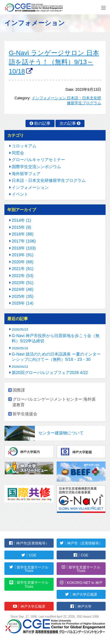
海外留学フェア (26, 174)
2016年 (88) (23, 234)
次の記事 (68, 123)
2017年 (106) (24, 241)
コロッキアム (24, 146)
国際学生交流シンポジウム (36, 167)
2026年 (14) (23, 303)
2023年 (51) (23, 283)
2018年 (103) (24, 248)
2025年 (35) (23, 296)
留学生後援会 (25, 414)
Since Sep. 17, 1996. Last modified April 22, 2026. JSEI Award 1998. (55, 617)
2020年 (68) (23, 262)
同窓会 (18, 153)
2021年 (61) (23, 269)
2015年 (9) (21, 227)
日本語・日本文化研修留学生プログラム (49, 180)
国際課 (19, 390)
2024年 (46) (23, 289)
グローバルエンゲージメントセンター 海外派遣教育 (54, 402)
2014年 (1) (21, 220)
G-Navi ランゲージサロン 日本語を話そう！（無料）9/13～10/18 (54, 62)
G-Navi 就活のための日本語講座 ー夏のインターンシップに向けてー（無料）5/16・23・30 (56, 357)
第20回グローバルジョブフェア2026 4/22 (50, 373)
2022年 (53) (23, 276)
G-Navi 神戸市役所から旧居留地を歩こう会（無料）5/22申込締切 (56, 338)
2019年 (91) (23, 255)
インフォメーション (49, 98)
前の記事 (42, 123)
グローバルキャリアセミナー (38, 160)
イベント (20, 194)
